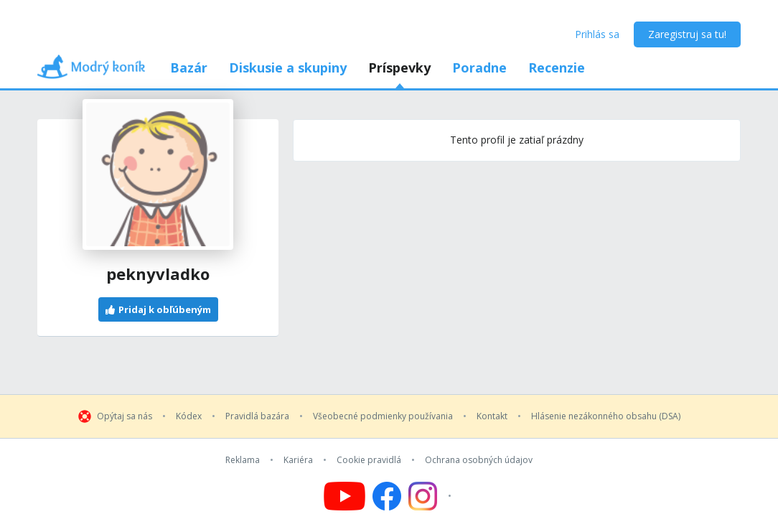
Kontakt (492, 416)
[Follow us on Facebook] (387, 496)
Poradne (479, 67)
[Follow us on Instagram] (432, 496)
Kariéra (298, 460)
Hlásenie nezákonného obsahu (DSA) (606, 416)
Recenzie (557, 67)
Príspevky (399, 67)
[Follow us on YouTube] (345, 496)
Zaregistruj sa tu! (687, 34)
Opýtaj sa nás (125, 416)
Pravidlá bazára (257, 416)
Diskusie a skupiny (288, 67)
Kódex (189, 416)
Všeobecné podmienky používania (383, 416)
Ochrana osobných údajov (479, 460)
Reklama (243, 460)
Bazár (189, 67)
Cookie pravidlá (369, 460)
